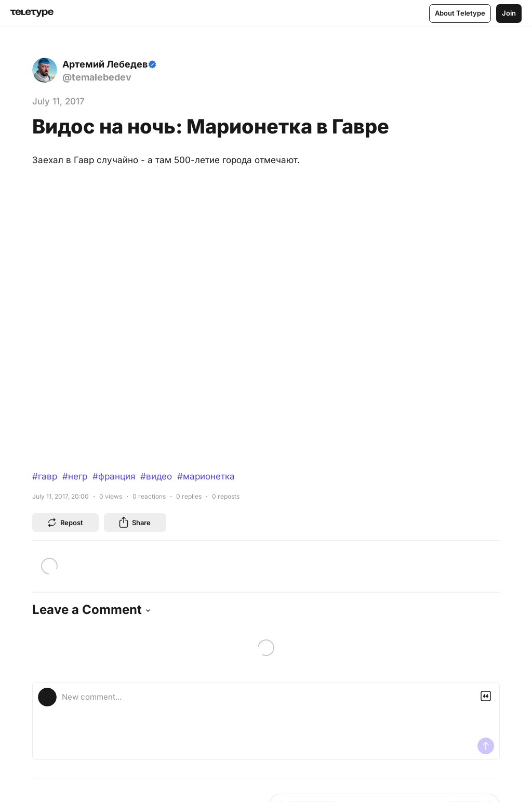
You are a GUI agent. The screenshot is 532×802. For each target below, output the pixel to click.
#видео (156, 476)
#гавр (45, 476)
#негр (75, 476)
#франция (114, 476)
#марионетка (206, 476)
